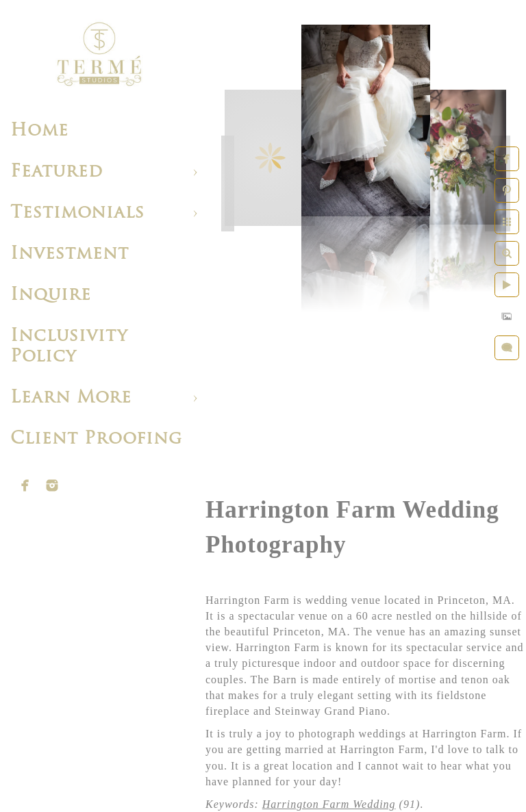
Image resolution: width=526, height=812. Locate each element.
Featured (57, 172)
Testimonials (77, 213)
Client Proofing (96, 439)
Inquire (51, 295)
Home (39, 131)
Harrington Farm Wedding (329, 804)
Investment (70, 254)
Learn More (71, 398)
